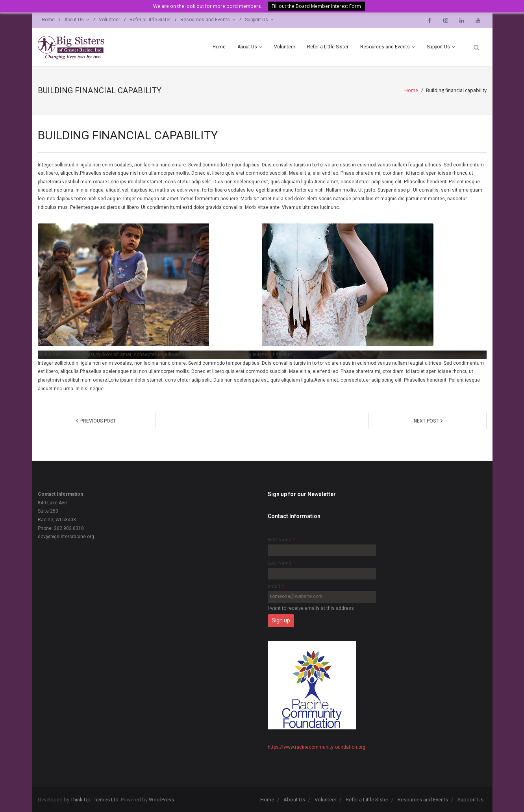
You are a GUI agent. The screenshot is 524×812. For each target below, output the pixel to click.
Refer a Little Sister (150, 20)
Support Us (256, 20)
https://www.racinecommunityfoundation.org (317, 747)
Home (48, 20)
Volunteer (109, 20)
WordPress (161, 800)
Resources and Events (205, 20)
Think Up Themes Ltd (94, 800)
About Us (74, 20)
